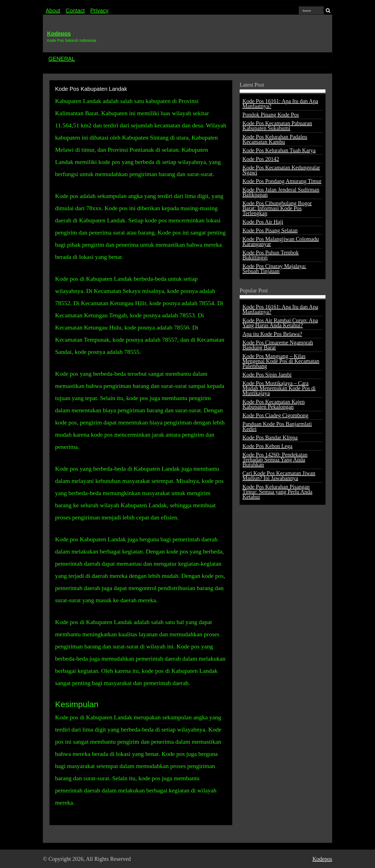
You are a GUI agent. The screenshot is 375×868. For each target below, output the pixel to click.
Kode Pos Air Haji (263, 222)
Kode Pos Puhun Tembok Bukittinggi (271, 255)
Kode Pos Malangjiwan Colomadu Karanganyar (281, 241)
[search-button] (328, 11)
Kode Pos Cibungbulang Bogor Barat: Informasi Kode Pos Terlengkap (277, 208)
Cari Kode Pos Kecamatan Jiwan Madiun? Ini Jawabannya (279, 476)
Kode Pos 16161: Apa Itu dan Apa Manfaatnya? (280, 104)
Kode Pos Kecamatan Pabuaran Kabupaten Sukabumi (277, 126)
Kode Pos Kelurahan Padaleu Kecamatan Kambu (275, 139)
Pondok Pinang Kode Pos (271, 115)
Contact (75, 11)
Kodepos (59, 34)
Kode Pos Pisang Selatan (270, 230)
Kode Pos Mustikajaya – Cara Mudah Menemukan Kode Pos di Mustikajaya (279, 388)
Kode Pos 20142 (261, 159)
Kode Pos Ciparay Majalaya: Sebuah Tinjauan (274, 269)
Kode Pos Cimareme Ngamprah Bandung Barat (278, 345)
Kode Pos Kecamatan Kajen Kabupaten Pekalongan (274, 404)
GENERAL (62, 59)
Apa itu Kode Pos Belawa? (272, 334)
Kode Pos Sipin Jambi (267, 375)
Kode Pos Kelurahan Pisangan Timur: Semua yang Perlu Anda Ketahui (277, 492)
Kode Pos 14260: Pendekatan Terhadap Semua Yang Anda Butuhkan (275, 460)
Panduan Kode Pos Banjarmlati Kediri (277, 426)
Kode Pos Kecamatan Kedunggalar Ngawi (281, 170)
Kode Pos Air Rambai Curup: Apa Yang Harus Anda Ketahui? (280, 323)
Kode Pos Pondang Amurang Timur (282, 181)
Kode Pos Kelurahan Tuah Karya (279, 150)
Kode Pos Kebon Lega (267, 446)
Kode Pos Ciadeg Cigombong (275, 415)
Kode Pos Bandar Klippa (270, 437)
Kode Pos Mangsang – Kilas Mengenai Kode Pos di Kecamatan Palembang (281, 361)
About (53, 11)
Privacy (99, 11)
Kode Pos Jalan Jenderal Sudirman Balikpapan (281, 192)
